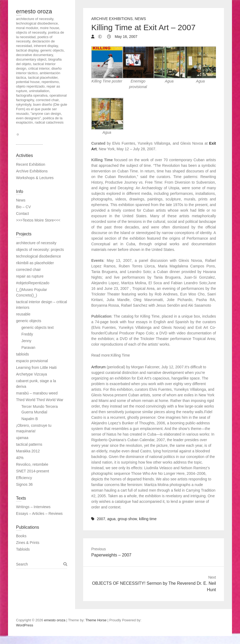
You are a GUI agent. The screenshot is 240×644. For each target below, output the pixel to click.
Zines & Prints (28, 543)
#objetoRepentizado (33, 283)
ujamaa (22, 438)
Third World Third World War (40, 400)
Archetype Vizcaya (32, 374)
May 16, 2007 (125, 37)
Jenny (26, 341)
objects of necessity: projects (40, 250)
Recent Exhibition (31, 164)
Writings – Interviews (33, 507)
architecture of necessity (36, 243)
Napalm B (30, 419)
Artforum (98, 367)
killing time (148, 519)
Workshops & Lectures (35, 178)
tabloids (22, 354)
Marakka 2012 (28, 451)
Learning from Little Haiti (36, 368)
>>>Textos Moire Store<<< (38, 220)
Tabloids (23, 549)
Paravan (28, 347)
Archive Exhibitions (112, 19)
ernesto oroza (34, 11)
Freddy (27, 334)
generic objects (29, 321)
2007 (101, 519)
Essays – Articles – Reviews (39, 513)
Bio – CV (23, 207)
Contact (22, 214)
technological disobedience (38, 256)
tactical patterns (29, 444)
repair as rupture (30, 276)
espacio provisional (32, 361)
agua (111, 519)
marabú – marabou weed (37, 393)
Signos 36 (24, 484)
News (140, 19)
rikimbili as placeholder (35, 263)
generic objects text (38, 327)
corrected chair (28, 270)
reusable (23, 314)
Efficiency (24, 478)
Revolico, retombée (32, 464)
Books (21, 536)
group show (127, 519)
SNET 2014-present (32, 471)
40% (20, 458)
